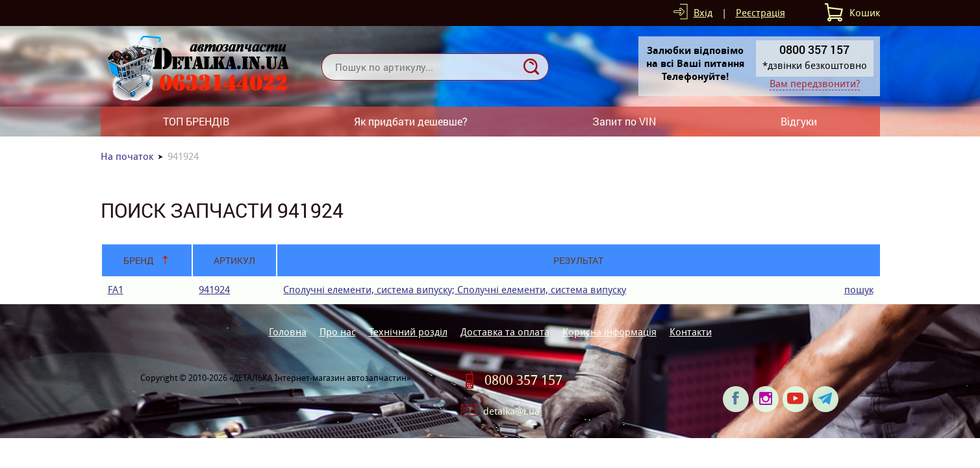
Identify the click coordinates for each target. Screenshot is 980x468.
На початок (127, 156)
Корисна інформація (609, 332)
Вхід (703, 13)
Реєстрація (760, 13)
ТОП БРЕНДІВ (196, 121)
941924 (214, 290)
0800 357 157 (523, 380)
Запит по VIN (624, 121)
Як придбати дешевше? (411, 121)
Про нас (338, 332)
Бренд (139, 260)
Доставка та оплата (505, 332)
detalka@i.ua (511, 411)
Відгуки (799, 121)
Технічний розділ (408, 332)
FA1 (116, 290)
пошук (859, 290)
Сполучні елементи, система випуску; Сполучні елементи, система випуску (455, 290)
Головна (288, 332)
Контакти (691, 332)
